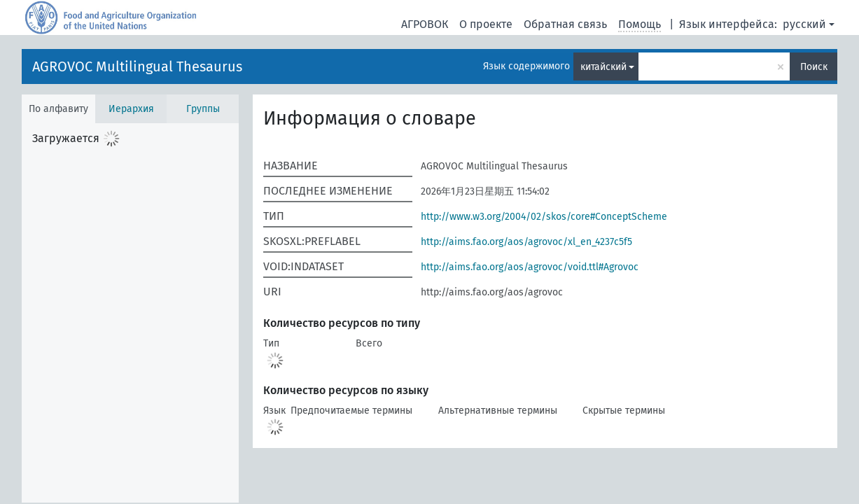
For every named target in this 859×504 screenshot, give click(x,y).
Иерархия (131, 109)
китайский (603, 67)
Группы (203, 109)
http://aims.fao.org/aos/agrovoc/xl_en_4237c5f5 (526, 242)
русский (804, 24)
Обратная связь (565, 24)
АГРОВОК (425, 24)
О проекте (486, 24)
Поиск (814, 67)
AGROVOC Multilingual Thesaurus (137, 66)
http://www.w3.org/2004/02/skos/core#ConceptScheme (544, 217)
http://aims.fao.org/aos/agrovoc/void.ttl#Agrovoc (530, 267)
